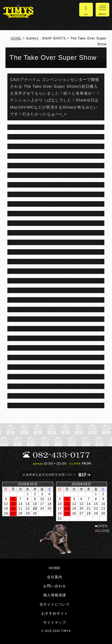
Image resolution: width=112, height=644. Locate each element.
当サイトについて (55, 604)
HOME (16, 38)
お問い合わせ (55, 586)
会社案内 (55, 577)
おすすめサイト (55, 613)
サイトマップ (55, 622)
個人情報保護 (55, 595)
